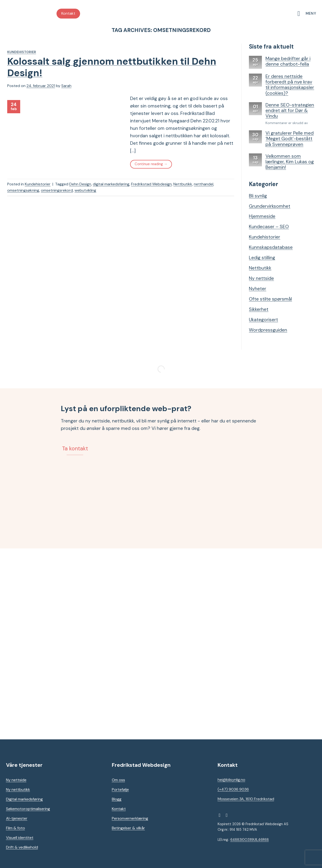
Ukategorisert (263, 320)
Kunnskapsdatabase (271, 247)
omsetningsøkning (23, 190)
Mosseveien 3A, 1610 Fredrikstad (246, 799)
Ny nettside (261, 278)
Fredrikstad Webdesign (151, 184)
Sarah (66, 86)
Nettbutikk (183, 184)
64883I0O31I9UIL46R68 (250, 840)
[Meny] (307, 14)
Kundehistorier (22, 52)
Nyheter (258, 289)
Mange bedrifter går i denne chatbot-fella (288, 61)
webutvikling (85, 190)
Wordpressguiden (268, 330)
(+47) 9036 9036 (233, 789)
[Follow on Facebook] (221, 815)
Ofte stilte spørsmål (270, 299)
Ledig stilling (262, 258)
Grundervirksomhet (270, 206)
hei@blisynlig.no (231, 780)
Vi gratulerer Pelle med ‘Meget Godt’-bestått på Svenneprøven (290, 139)
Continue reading (151, 164)
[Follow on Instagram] (228, 815)
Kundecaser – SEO (269, 227)
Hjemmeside (262, 216)
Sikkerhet (259, 309)
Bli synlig (258, 196)
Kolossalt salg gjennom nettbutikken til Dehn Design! (112, 67)
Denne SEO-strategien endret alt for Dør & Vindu (290, 111)
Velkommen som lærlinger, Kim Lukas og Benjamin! (290, 162)
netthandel (204, 184)
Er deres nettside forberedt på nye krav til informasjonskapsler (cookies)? (290, 85)
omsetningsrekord (57, 190)
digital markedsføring (111, 184)
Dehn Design (80, 184)
